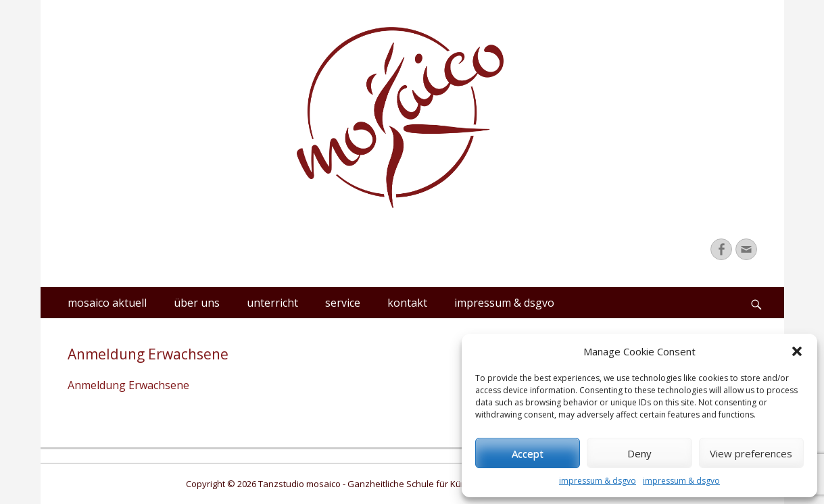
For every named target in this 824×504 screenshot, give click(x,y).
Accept (528, 453)
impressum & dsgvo (598, 481)
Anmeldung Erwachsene (128, 385)
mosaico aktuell (107, 303)
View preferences (751, 453)
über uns (197, 303)
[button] (797, 351)
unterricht (272, 303)
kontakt (407, 303)
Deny (639, 453)
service (343, 303)
